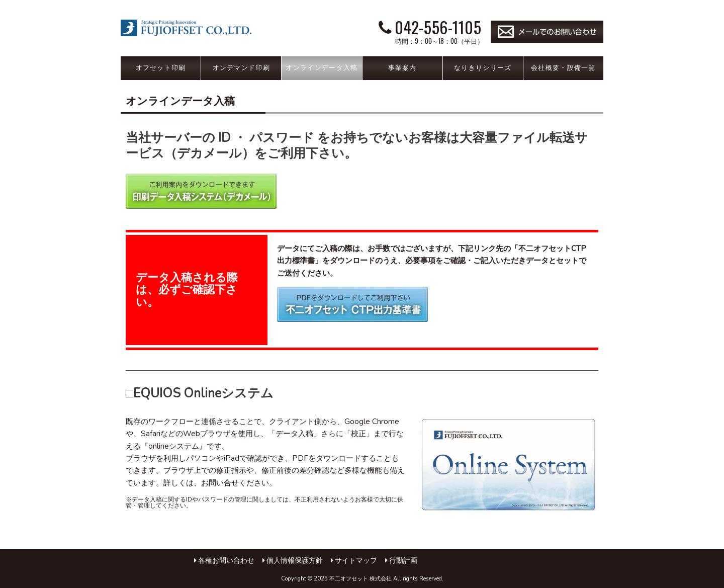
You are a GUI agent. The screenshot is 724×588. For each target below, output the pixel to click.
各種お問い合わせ (226, 561)
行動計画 (403, 561)
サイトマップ (356, 561)
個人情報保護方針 (295, 561)
